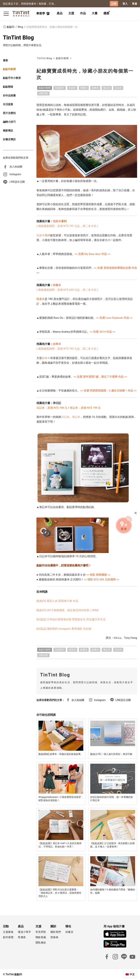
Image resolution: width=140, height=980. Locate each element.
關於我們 (56, 932)
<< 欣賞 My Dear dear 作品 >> (93, 254)
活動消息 (43, 93)
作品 (83, 13)
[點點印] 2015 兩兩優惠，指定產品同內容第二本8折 (68, 610)
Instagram (15, 174)
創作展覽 (8, 937)
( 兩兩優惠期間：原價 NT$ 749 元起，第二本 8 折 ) (67, 226)
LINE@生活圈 (17, 182)
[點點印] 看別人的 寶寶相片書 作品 (57, 601)
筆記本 (107, 88)
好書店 (69, 932)
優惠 (106, 13)
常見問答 (41, 932)
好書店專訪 (9, 139)
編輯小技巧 (9, 122)
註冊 (114, 4)
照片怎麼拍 (9, 113)
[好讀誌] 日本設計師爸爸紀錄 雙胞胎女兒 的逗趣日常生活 (71, 619)
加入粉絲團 (16, 166)
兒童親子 (60, 88)
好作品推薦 (9, 95)
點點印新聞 (9, 69)
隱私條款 (41, 943)
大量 (95, 13)
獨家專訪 (8, 130)
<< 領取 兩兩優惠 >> (98, 575)
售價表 (22, 937)
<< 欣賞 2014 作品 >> (102, 332)
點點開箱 (8, 86)
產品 (60, 13)
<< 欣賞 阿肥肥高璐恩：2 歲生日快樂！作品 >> (108, 391)
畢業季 (43, 14)
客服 (135, 4)
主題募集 (8, 932)
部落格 (55, 937)
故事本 (95, 88)
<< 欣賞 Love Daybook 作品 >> (114, 318)
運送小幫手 (25, 932)
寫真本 (72, 88)
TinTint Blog (18, 37)
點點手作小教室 (12, 78)
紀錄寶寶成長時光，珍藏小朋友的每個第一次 (52, 27)
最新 (5, 60)
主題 (71, 13)
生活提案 (8, 104)
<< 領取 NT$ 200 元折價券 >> (102, 579)
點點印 (9, 27)
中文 (132, 974)
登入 (125, 4)
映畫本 (84, 88)
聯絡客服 (41, 937)
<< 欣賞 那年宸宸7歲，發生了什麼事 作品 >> (100, 377)
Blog (21, 27)
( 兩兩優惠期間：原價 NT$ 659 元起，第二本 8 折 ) (67, 290)
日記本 (118, 88)
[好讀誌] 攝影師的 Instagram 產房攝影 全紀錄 (64, 629)
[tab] (60, 14)
